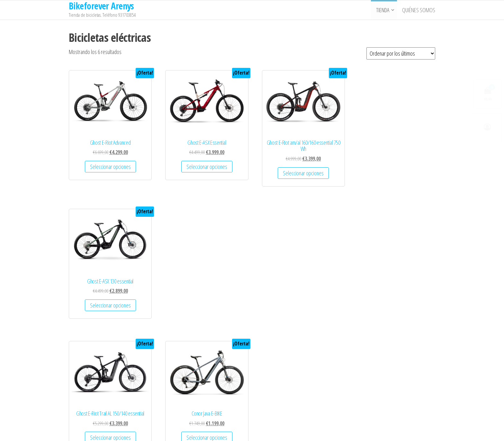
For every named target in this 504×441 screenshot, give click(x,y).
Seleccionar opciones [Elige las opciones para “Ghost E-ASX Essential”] (204, 165)
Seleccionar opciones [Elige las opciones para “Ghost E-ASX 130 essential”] (393, 165)
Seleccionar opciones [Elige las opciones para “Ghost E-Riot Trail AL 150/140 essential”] (109, 302)
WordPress (252, 430)
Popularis (289, 430)
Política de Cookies (92, 399)
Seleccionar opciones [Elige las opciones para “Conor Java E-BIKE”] (204, 302)
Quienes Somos (89, 362)
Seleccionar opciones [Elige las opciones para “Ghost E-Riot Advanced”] (109, 165)
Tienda (383, 10)
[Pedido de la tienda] (401, 53)
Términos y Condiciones (96, 374)
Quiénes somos (419, 10)
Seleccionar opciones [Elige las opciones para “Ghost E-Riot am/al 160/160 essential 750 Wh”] (299, 171)
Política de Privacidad (94, 386)
